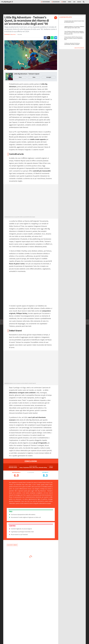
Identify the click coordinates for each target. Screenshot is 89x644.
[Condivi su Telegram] (56, 38)
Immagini (49, 77)
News (20, 77)
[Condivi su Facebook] (45, 38)
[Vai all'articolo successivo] (2, 322)
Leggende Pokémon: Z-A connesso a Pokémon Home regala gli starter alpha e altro (74, 27)
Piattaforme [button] (46, 2)
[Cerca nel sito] (84, 2)
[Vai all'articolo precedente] (87, 322)
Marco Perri (13, 34)
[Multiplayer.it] (7, 2)
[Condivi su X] (49, 38)
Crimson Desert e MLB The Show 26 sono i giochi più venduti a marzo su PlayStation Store (73, 38)
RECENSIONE (7, 34)
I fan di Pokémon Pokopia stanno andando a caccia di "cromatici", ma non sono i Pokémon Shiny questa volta (74, 33)
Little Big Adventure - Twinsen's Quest (27, 74)
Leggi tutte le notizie (79, 48)
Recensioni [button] (56, 2)
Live (74, 2)
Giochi (79, 2)
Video (70, 2)
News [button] (64, 2)
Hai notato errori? (12, 545)
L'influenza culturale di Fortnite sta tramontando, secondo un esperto (72, 44)
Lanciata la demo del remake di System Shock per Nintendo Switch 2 (74, 22)
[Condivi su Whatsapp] (52, 38)
